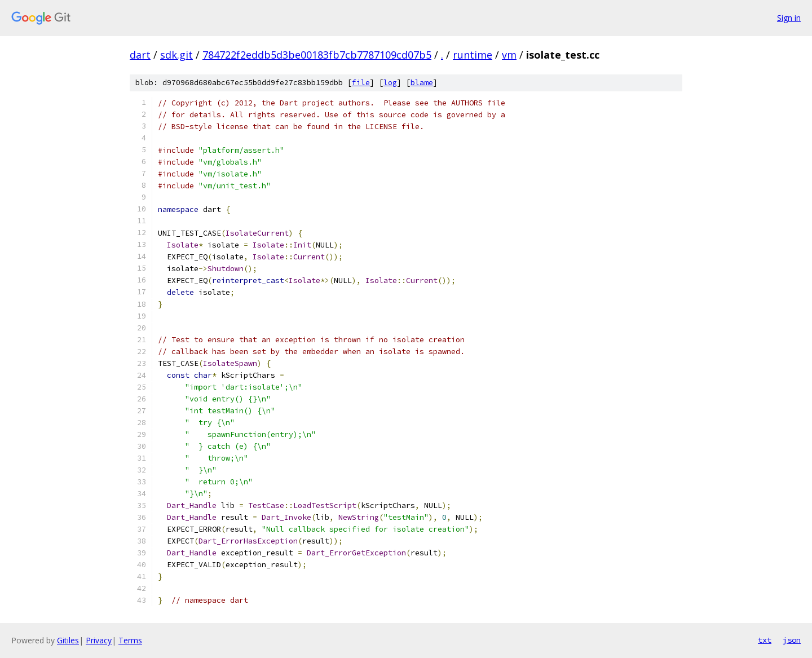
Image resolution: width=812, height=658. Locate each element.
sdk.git (176, 55)
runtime (473, 55)
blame (422, 83)
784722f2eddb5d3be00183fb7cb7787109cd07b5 (317, 55)
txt (765, 640)
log (390, 83)
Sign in (789, 18)
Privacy (99, 640)
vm (509, 55)
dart (140, 55)
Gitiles (68, 640)
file (361, 83)
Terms (130, 640)
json (792, 640)
